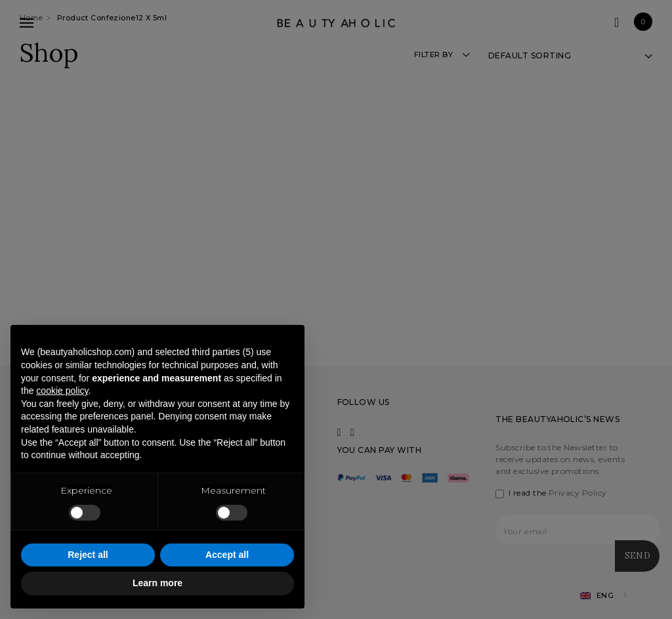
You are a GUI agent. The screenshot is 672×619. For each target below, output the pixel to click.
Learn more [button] (157, 583)
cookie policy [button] (62, 391)
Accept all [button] (227, 555)
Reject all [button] (88, 555)
